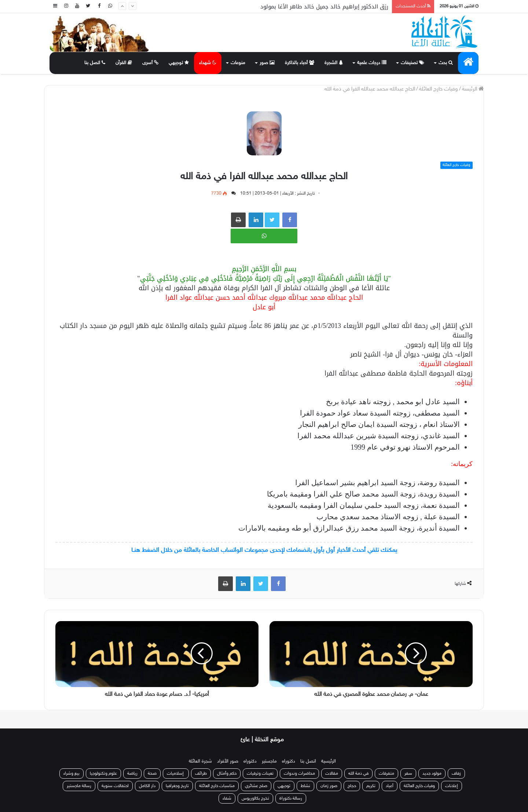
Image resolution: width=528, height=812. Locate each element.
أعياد (390, 786)
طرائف (201, 774)
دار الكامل (147, 786)
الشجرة (334, 63)
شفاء (227, 798)
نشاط (305, 786)
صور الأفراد (228, 761)
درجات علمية (372, 63)
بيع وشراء (71, 774)
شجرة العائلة (200, 761)
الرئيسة (473, 89)
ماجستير (269, 761)
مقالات (332, 774)
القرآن (124, 63)
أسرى (150, 63)
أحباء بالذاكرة (300, 63)
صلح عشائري (256, 786)
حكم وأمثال (227, 774)
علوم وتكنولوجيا (103, 774)
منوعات (238, 63)
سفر (408, 774)
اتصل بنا (95, 63)
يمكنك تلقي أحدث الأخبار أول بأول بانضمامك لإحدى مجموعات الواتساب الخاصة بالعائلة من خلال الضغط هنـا (264, 550)
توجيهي (179, 63)
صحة (152, 774)
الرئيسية (329, 761)
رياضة (132, 774)
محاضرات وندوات (299, 774)
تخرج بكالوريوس (255, 798)
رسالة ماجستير (79, 786)
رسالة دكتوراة (291, 798)
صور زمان (329, 786)
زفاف (456, 774)
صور (267, 63)
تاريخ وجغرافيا (177, 786)
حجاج (352, 786)
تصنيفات (412, 63)
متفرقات (386, 774)
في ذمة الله (358, 774)
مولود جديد (432, 774)
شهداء (208, 63)
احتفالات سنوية (115, 786)
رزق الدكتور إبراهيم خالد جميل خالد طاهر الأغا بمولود (324, 7)
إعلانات (452, 786)
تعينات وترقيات (260, 774)
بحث (446, 63)
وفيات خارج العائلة (439, 89)
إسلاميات (176, 774)
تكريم (371, 786)
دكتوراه (289, 761)
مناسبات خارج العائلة (217, 786)
